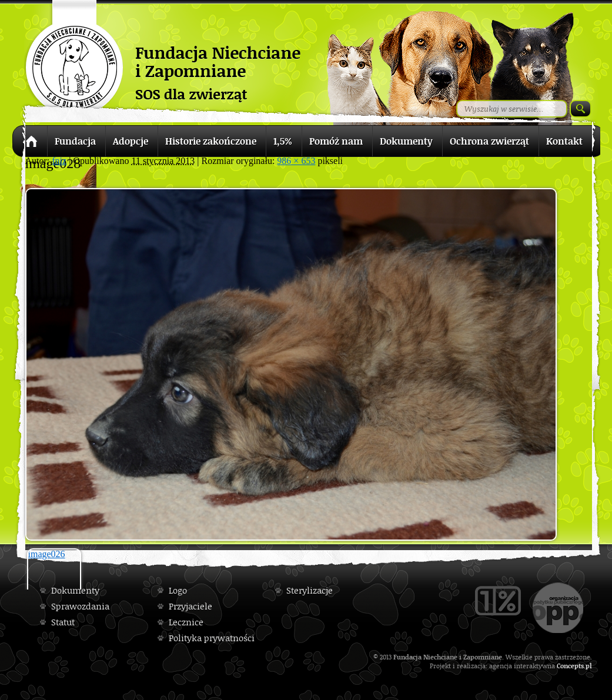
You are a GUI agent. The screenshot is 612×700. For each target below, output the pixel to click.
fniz (59, 161)
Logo (178, 590)
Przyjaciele (190, 606)
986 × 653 (296, 161)
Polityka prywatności (212, 638)
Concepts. (571, 666)
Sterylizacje (310, 590)
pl (589, 666)
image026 (47, 554)
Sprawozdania (80, 606)
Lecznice (186, 622)
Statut (63, 622)
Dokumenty (75, 590)
